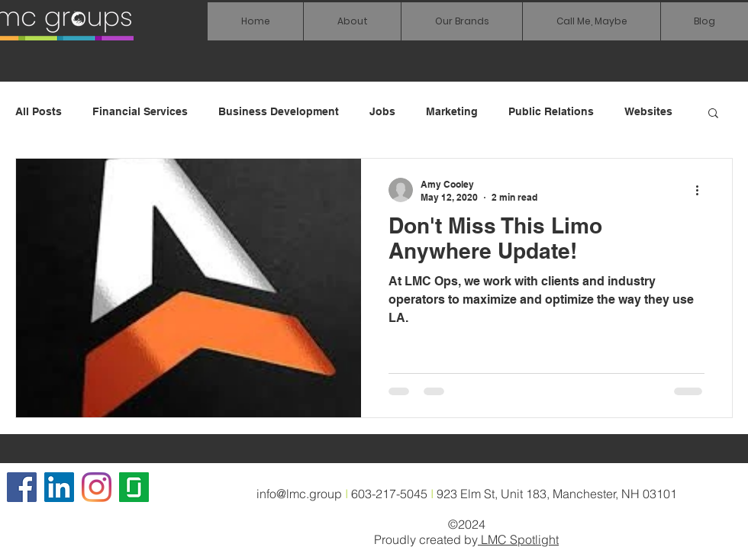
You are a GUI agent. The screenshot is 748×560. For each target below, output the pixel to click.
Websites (648, 111)
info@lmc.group (299, 494)
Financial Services (140, 111)
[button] (461, 21)
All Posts (39, 111)
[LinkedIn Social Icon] (59, 487)
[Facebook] (22, 487)
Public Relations (551, 111)
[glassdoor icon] (134, 487)
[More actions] (702, 190)
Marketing (452, 111)
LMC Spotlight (518, 539)
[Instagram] (97, 487)
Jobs (382, 111)
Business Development (279, 111)
